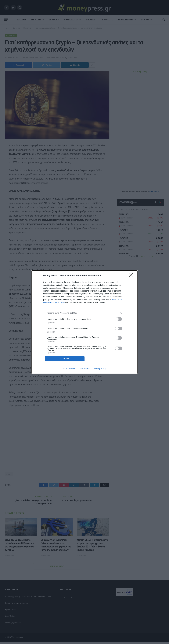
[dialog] (84, 322)
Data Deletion (69, 368)
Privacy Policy (100, 368)
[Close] (132, 276)
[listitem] (84, 313)
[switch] (119, 319)
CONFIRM (65, 359)
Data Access (84, 368)
